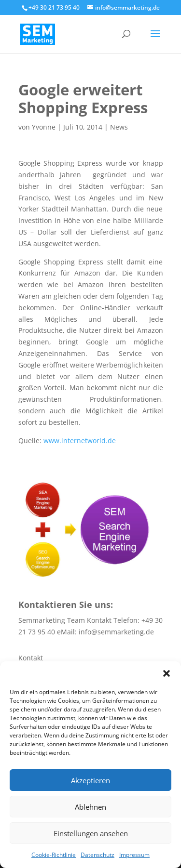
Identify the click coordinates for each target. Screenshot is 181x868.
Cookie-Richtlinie (54, 855)
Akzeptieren (90, 780)
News (119, 127)
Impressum (134, 855)
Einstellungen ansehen (91, 833)
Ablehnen (90, 807)
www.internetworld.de (80, 441)
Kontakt (31, 658)
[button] (167, 673)
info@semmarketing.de (116, 632)
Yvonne (44, 127)
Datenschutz (97, 855)
